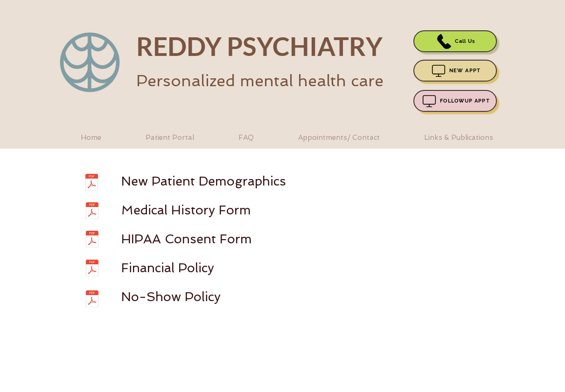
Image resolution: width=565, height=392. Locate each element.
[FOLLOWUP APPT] (455, 101)
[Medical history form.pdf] (92, 212)
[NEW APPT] (455, 71)
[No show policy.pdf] (92, 300)
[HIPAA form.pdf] (92, 240)
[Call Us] (455, 41)
